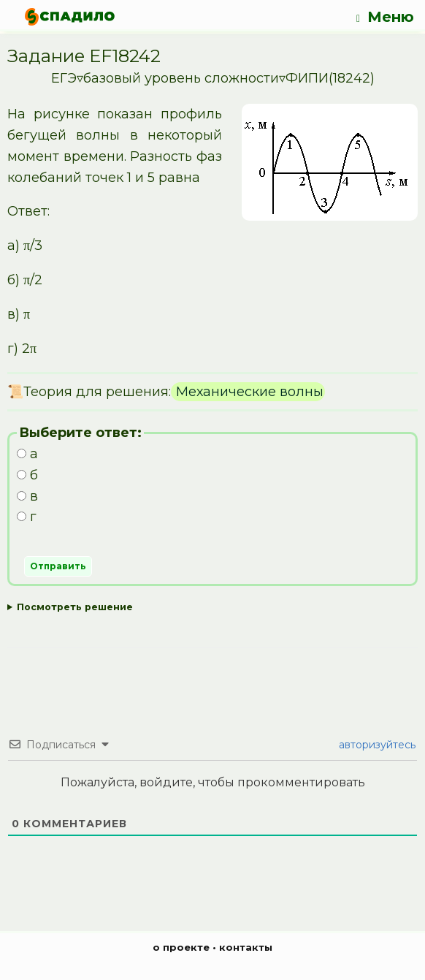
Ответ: (212, 608)
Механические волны (248, 392)
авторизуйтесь (376, 745)
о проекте (181, 947)
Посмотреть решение (75, 607)
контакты (246, 947)
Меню (385, 17)
